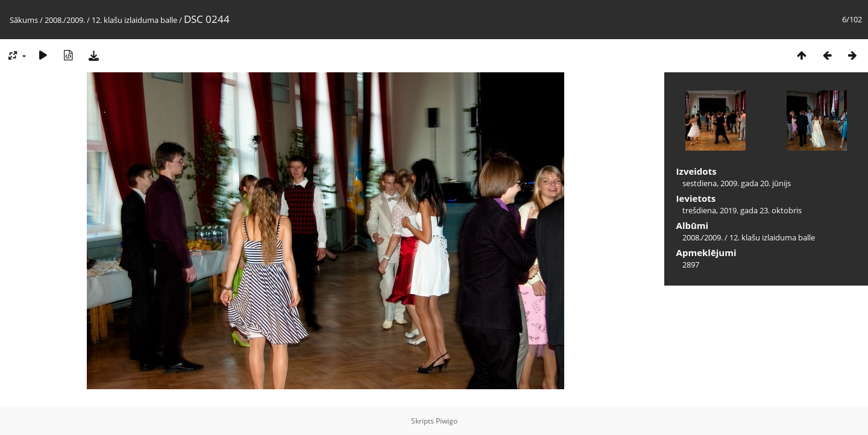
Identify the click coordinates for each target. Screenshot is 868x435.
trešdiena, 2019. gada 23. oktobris (742, 210)
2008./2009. (65, 20)
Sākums (24, 20)
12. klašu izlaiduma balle (134, 20)
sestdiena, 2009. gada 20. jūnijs (737, 183)
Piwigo (447, 421)
